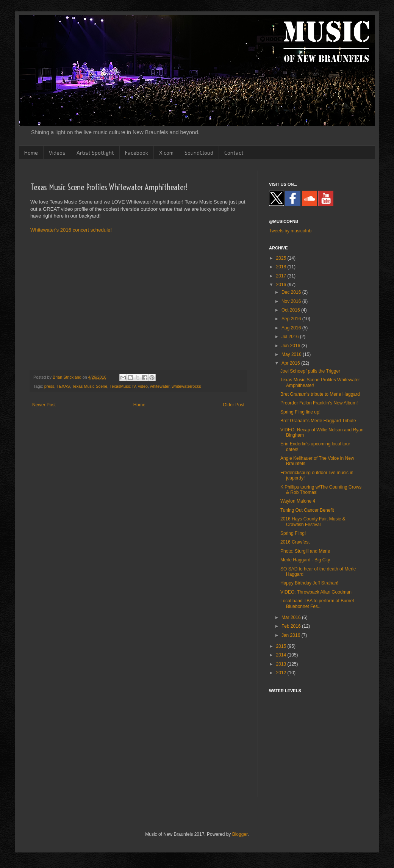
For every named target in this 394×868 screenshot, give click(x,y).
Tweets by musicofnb (290, 231)
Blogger (240, 834)
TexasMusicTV (123, 386)
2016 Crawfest (295, 542)
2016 (282, 285)
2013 (282, 664)
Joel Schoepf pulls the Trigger (310, 371)
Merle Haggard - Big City (305, 560)
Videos (57, 153)
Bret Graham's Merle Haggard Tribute (318, 421)
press (49, 386)
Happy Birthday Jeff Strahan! (309, 583)
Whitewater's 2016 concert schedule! (71, 230)
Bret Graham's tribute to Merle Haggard (320, 394)
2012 (282, 673)
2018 (282, 267)
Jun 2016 (292, 346)
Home (31, 153)
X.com (166, 153)
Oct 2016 (291, 310)
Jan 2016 (292, 635)
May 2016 (292, 354)
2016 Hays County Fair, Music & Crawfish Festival (313, 522)
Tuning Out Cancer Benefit (307, 510)
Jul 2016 (291, 337)
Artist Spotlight (95, 153)
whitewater (160, 386)
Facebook (137, 153)
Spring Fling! (293, 533)
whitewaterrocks (186, 386)
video (143, 386)
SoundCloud (199, 153)
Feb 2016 (292, 626)
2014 (282, 655)
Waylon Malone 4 (298, 501)
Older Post (234, 405)
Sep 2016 (292, 319)
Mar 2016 (292, 617)
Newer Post (44, 405)
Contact (234, 153)
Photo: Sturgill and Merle (305, 551)
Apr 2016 (291, 363)
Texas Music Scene (90, 386)
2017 (282, 276)
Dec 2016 (292, 292)
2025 (282, 258)
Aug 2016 (292, 328)
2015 (282, 646)
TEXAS (63, 386)
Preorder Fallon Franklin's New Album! (319, 403)
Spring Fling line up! (300, 412)
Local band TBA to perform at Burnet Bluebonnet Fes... (317, 603)
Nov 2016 (292, 301)
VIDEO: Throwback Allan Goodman (316, 592)
